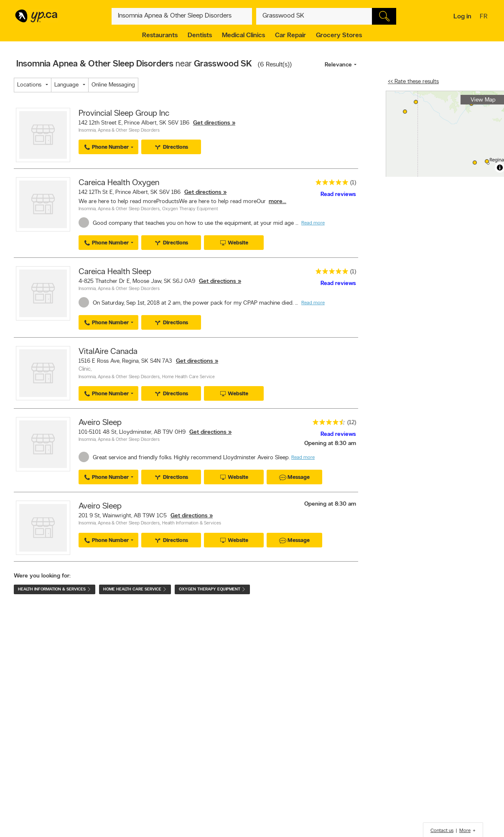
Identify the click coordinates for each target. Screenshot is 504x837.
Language (66, 85)
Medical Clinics (243, 36)
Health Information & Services (192, 523)
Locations (29, 85)
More (465, 831)
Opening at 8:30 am (330, 444)
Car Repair (290, 36)
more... (277, 202)
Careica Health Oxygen (119, 183)
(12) (352, 423)
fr (485, 17)
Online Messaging (113, 85)
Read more (313, 223)
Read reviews (338, 195)
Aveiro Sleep (100, 423)
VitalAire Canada (108, 352)
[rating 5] (330, 184)
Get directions (212, 123)
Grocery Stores (339, 36)
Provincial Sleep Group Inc (124, 114)
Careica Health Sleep (115, 272)
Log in (462, 17)
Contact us (442, 831)
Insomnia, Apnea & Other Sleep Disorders (119, 131)
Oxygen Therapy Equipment (190, 209)
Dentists (200, 36)
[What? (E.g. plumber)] (182, 16)
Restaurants (160, 36)
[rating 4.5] (327, 424)
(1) (353, 183)
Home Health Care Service (188, 377)
